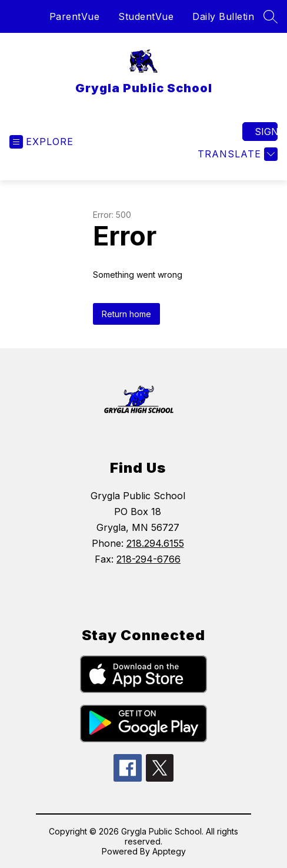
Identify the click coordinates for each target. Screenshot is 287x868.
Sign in (266, 132)
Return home (126, 314)
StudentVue (146, 16)
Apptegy (169, 851)
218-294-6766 (148, 559)
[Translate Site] (236, 154)
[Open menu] (41, 142)
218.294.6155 (155, 543)
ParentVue (75, 16)
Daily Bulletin (223, 16)
